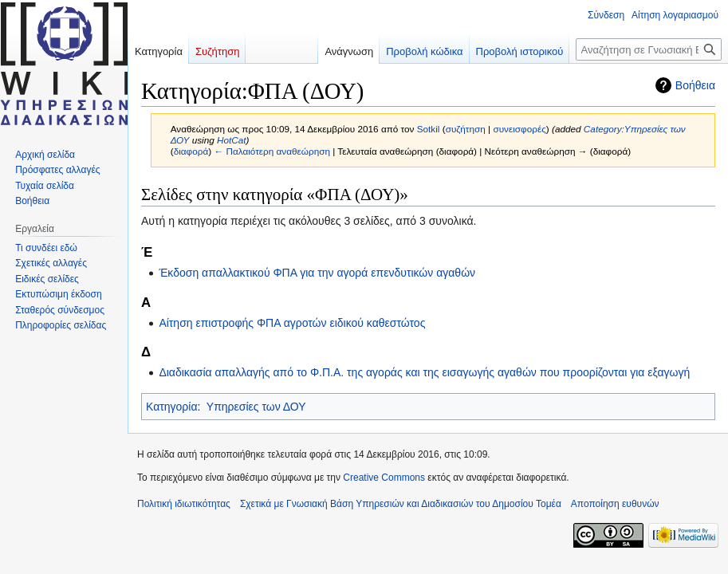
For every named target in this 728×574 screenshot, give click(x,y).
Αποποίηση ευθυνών (615, 504)
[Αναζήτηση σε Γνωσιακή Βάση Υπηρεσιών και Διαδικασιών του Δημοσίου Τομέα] (649, 49)
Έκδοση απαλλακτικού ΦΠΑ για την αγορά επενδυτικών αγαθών (317, 273)
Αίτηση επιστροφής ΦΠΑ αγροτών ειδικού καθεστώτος (292, 323)
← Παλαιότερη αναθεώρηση (272, 151)
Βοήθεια (695, 85)
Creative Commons (384, 478)
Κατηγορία (172, 407)
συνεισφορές (519, 129)
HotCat (232, 140)
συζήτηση (466, 129)
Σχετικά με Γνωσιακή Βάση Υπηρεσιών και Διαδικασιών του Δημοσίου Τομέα (401, 504)
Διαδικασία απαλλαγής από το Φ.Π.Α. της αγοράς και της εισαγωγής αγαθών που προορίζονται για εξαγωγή (424, 372)
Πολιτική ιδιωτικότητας (184, 504)
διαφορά (191, 151)
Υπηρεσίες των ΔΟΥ (256, 407)
